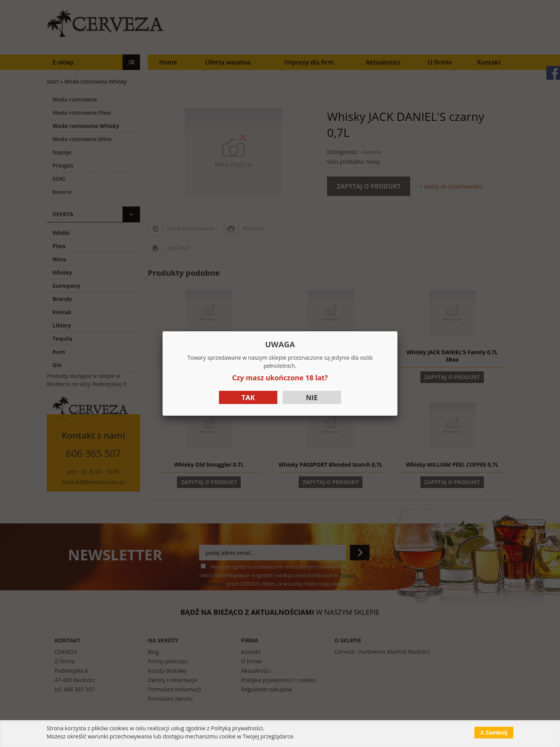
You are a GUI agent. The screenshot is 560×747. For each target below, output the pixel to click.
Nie (312, 397)
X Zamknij (494, 732)
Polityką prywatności (237, 728)
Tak (248, 397)
